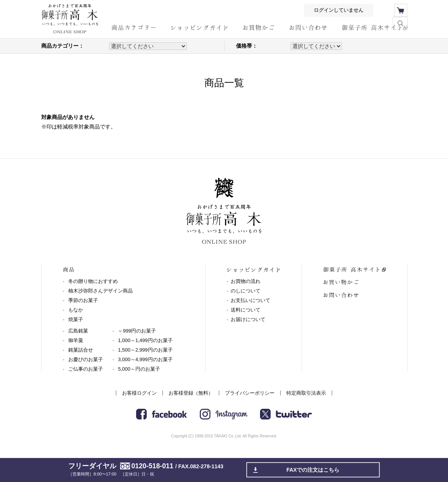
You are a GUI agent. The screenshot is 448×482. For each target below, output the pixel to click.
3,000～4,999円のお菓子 (145, 359)
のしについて (246, 291)
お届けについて (248, 319)
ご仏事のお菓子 (86, 369)
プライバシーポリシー (250, 393)
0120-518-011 (153, 466)
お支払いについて (250, 300)
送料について (246, 310)
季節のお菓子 (83, 300)
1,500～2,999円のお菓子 (145, 350)
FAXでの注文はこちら (313, 470)
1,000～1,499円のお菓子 (145, 340)
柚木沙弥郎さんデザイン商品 (100, 291)
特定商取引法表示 (306, 393)
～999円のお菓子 (137, 331)
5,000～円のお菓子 (139, 369)
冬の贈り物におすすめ (93, 281)
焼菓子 (76, 319)
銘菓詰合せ (81, 350)
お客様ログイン (139, 393)
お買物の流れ (246, 281)
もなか (76, 310)
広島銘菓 (78, 331)
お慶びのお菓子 (86, 359)
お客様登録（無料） (191, 393)
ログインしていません (337, 10)
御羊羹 (76, 340)
